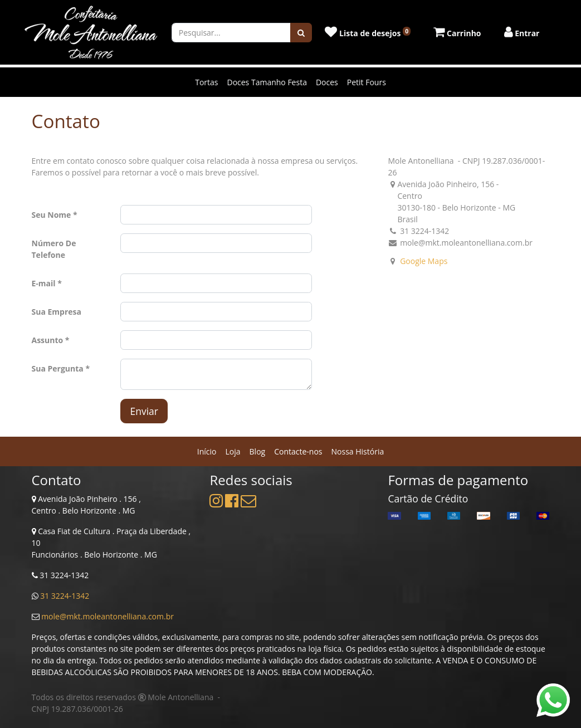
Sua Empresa (57, 312)
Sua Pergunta (58, 368)
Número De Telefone (54, 249)
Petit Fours (367, 82)
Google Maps (424, 261)
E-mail (44, 283)
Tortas (206, 82)
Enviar (144, 411)
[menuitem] (207, 451)
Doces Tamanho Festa (267, 82)
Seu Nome (52, 215)
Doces (327, 82)
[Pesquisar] (301, 33)
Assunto (48, 340)
